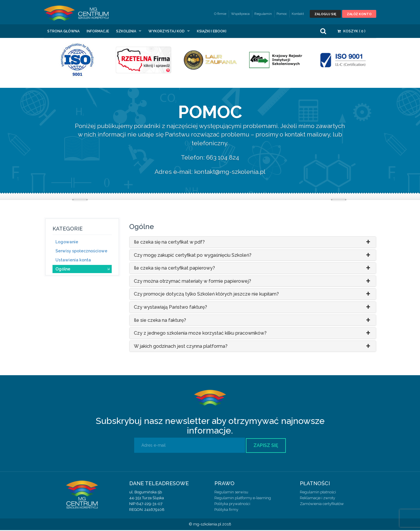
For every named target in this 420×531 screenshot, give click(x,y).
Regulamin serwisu (231, 493)
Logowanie (67, 242)
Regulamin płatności (318, 493)
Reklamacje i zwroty (317, 499)
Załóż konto (359, 14)
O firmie (220, 14)
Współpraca (240, 14)
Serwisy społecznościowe (81, 251)
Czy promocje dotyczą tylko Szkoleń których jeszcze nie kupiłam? (253, 295)
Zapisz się (266, 446)
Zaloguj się (325, 14)
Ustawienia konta (73, 261)
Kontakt (298, 14)
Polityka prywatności (232, 505)
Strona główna (63, 32)
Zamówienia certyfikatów (322, 505)
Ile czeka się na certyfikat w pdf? (253, 243)
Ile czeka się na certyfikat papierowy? (253, 269)
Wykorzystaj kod (167, 32)
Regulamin (263, 14)
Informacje (98, 32)
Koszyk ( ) (351, 32)
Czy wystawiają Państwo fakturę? (253, 308)
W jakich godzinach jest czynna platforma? (253, 347)
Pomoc (282, 14)
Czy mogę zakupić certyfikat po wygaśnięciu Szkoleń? (253, 256)
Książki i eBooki (212, 32)
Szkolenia (126, 32)
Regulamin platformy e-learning (243, 499)
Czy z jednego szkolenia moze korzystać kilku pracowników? (253, 334)
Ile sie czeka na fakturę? (253, 321)
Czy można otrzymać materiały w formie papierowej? (253, 282)
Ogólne (63, 270)
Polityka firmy (226, 510)
